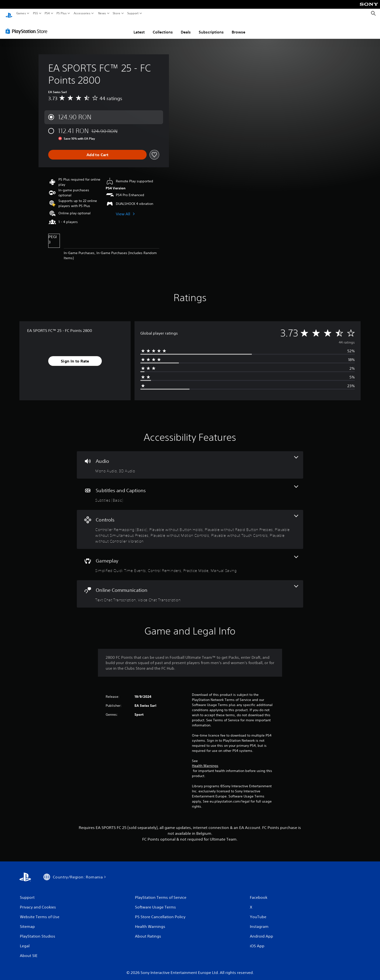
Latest (139, 27)
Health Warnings (205, 761)
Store (117, 13)
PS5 (36, 13)
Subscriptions (211, 27)
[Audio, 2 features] (190, 460)
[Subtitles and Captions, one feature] (190, 490)
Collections (163, 27)
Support (133, 13)
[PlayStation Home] (9, 13)
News (102, 13)
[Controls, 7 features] (190, 525)
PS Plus (62, 13)
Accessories (82, 13)
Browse (238, 27)
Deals (186, 27)
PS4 (47, 13)
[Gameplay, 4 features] (190, 560)
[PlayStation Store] (28, 26)
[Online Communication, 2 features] (190, 589)
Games (21, 13)
